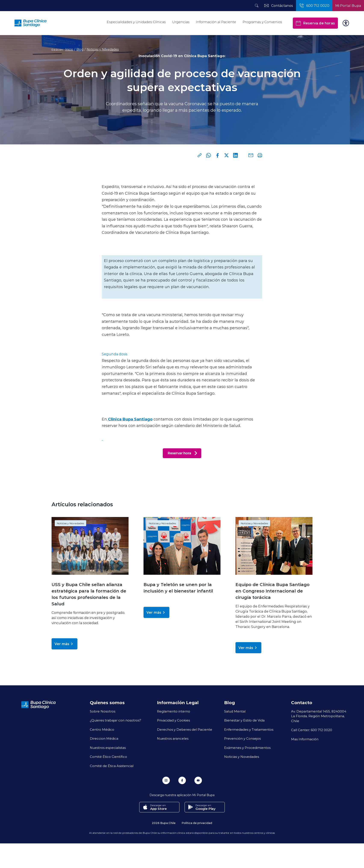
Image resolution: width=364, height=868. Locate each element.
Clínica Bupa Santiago (130, 419)
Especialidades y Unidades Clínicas (136, 22)
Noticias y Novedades (103, 49)
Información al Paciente (216, 22)
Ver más (64, 644)
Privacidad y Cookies (173, 720)
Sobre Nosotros (103, 711)
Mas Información (305, 739)
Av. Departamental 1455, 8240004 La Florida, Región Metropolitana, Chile (319, 716)
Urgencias (181, 22)
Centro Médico (102, 729)
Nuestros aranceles (173, 738)
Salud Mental (235, 711)
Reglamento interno (174, 711)
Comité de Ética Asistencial (112, 766)
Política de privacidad (197, 823)
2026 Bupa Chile (164, 823)
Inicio (69, 49)
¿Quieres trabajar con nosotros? (115, 720)
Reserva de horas (315, 23)
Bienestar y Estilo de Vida (244, 720)
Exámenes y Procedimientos (247, 748)
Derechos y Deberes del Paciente (185, 729)
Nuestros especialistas (108, 748)
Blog (80, 49)
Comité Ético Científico (108, 757)
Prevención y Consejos (242, 738)
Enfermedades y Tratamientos (249, 729)
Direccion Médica (104, 738)
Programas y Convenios (262, 22)
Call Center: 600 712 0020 (312, 730)
